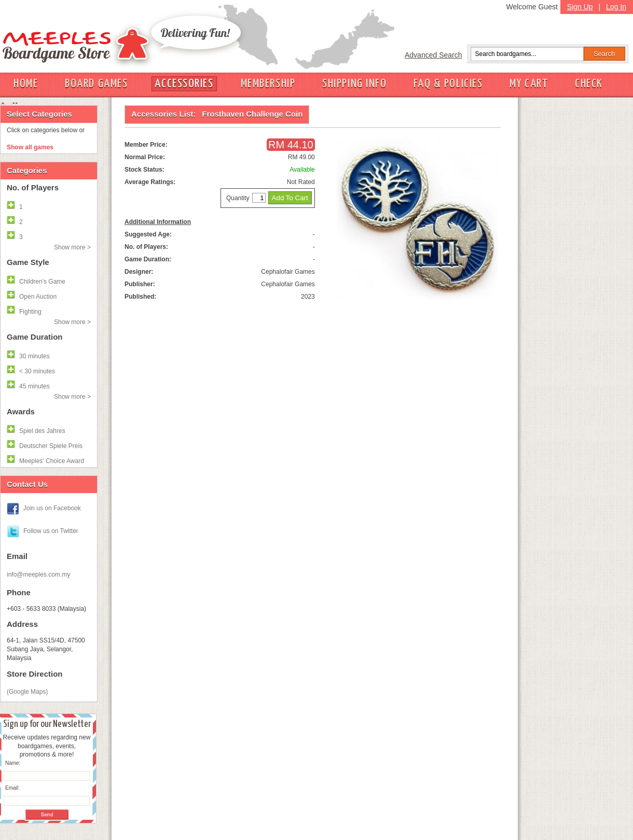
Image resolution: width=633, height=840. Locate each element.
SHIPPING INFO (354, 84)
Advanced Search (434, 55)
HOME (26, 84)
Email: (12, 788)
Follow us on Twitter (51, 531)
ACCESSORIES (184, 84)
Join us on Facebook (52, 508)
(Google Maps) (27, 692)
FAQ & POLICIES (448, 84)
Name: (13, 763)
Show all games (30, 147)
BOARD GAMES (96, 84)
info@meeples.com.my (38, 575)
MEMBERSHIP (268, 84)
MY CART (529, 84)
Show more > (72, 247)
